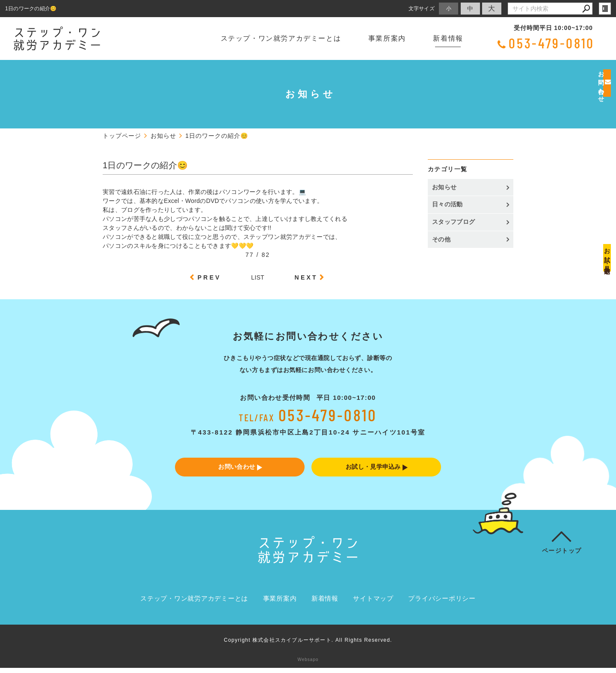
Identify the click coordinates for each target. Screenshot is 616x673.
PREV (209, 277)
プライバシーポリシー (442, 604)
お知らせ (444, 187)
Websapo (308, 665)
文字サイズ (422, 8)
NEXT (306, 277)
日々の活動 (447, 204)
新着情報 (448, 38)
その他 (444, 239)
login (605, 9)
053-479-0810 (552, 43)
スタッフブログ (453, 222)
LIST (258, 277)
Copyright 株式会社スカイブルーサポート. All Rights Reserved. (308, 645)
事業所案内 (387, 38)
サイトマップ (373, 604)
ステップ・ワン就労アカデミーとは (281, 38)
